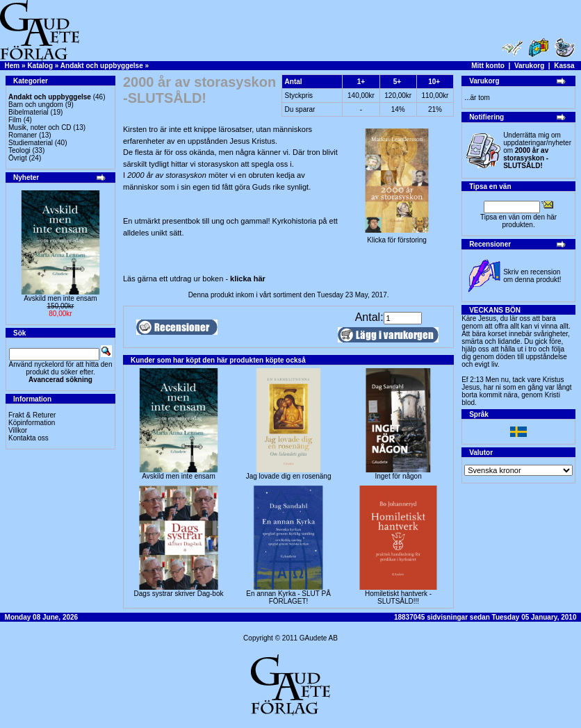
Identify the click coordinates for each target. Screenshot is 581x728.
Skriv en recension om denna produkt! (532, 276)
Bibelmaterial (28, 112)
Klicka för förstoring (397, 237)
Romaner (23, 135)
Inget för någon (398, 476)
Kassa (564, 66)
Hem (13, 66)
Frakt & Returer (32, 415)
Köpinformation (32, 423)
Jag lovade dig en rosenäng (289, 476)
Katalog (40, 66)
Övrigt (18, 158)
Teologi (19, 150)
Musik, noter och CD (40, 127)
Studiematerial (31, 143)
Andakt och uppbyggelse (102, 66)
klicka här (248, 279)
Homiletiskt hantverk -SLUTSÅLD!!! (398, 597)
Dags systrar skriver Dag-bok (179, 594)
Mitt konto (488, 66)
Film (15, 120)
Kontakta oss (28, 438)
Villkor (18, 430)
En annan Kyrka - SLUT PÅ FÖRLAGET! (288, 597)
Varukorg (529, 66)
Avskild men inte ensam (60, 298)
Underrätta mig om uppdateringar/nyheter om (537, 150)
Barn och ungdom (36, 105)
